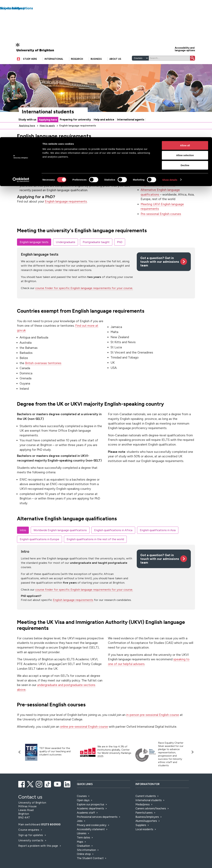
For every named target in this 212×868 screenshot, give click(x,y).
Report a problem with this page (39, 856)
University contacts (31, 850)
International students (48, 122)
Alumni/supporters (146, 831)
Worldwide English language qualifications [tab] (60, 540)
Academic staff (86, 823)
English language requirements (66, 211)
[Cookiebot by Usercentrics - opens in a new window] (21, 43)
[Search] (169, 68)
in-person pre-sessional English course (153, 725)
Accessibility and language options (185, 59)
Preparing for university (75, 130)
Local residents (144, 839)
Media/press (143, 814)
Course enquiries (29, 840)
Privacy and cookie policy (92, 835)
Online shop (84, 864)
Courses (82, 806)
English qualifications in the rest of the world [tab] (95, 549)
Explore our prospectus (91, 814)
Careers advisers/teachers (151, 818)
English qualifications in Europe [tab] (39, 549)
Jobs (80, 831)
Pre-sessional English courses (161, 224)
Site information (86, 860)
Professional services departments (98, 827)
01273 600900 (51, 834)
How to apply (47, 136)
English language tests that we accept (167, 166)
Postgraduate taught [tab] (96, 252)
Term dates (84, 847)
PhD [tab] (120, 252)
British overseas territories (43, 373)
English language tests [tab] (34, 252)
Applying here (48, 130)
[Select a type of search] (140, 68)
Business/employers (147, 827)
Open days (83, 810)
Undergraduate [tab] (66, 252)
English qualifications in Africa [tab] (113, 540)
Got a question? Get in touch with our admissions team (160, 272)
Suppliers (141, 835)
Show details (170, 43)
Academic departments (91, 818)
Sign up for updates (31, 845)
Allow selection (185, 18)
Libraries (82, 843)
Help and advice (104, 130)
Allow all (185, 8)
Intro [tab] (23, 540)
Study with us (27, 130)
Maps (80, 852)
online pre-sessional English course (84, 737)
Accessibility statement (91, 839)
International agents (131, 130)
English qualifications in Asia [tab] (158, 540)
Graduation (83, 856)
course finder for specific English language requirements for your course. (84, 298)
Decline (185, 28)
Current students (146, 806)
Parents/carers (144, 823)
